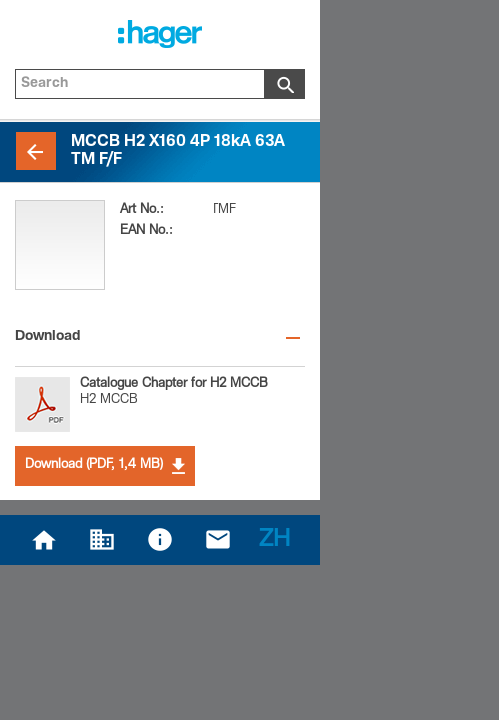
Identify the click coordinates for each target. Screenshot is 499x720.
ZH (274, 541)
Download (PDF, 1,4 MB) (105, 466)
